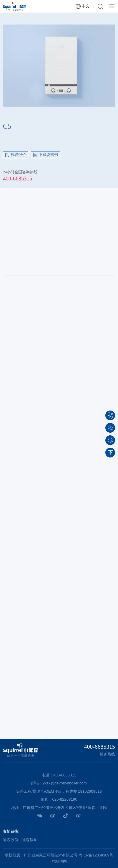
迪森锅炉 (30, 840)
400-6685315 (18, 180)
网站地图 (59, 861)
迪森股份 (11, 840)
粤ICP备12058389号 (96, 855)
